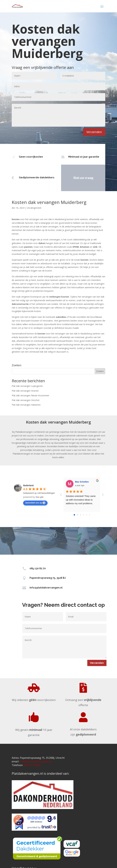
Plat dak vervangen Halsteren (26, 405)
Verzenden (94, 132)
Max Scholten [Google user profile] (82, 482)
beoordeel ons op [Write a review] (35, 503)
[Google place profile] (28, 485)
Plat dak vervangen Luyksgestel (27, 386)
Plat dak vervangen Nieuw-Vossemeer (30, 395)
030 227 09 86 (32, 765)
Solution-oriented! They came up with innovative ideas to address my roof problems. (81, 500)
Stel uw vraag (74, 178)
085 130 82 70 (38, 568)
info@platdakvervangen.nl (46, 588)
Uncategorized (34, 208)
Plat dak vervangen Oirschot (26, 400)
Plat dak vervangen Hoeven (25, 391)
